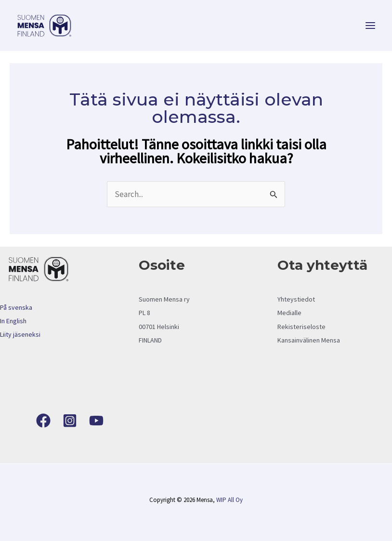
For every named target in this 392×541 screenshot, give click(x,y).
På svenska (16, 307)
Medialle (289, 313)
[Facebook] (43, 421)
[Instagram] (70, 421)
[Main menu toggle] (371, 26)
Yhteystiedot (296, 299)
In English (13, 321)
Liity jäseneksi (20, 334)
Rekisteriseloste (301, 327)
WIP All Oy (229, 500)
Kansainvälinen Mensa (309, 340)
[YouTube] (96, 421)
